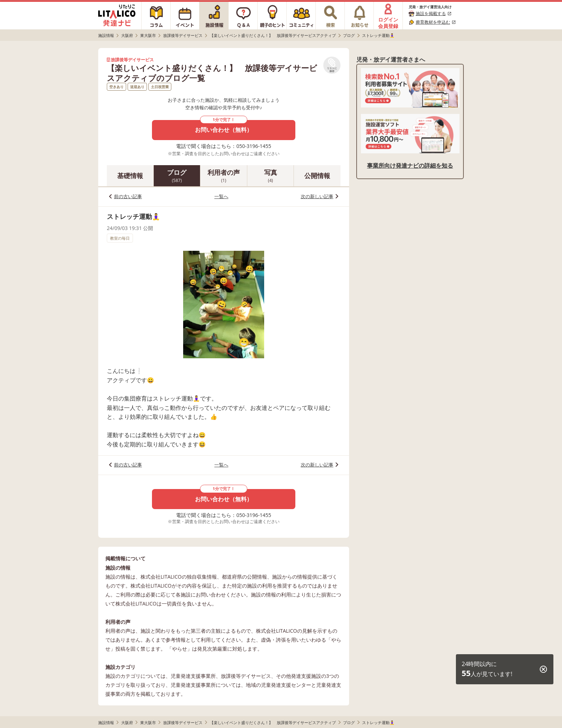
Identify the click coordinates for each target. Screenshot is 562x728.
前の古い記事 (128, 196)
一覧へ (221, 196)
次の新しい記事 (317, 196)
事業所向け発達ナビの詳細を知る (410, 166)
